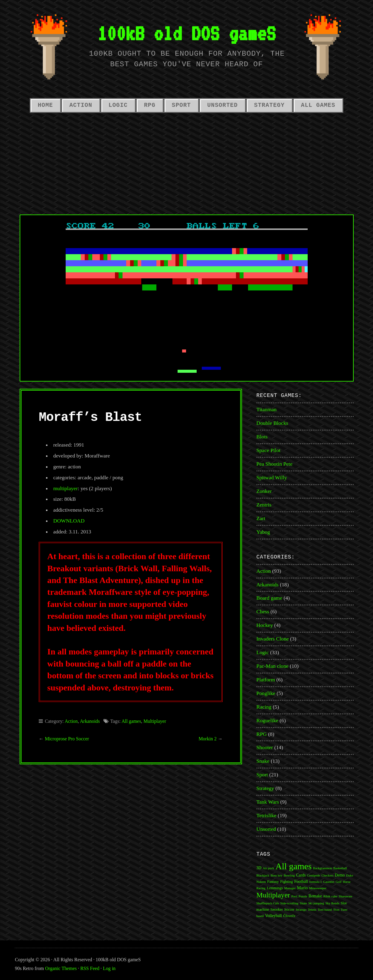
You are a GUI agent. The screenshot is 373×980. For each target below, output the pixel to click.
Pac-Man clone (273, 666)
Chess (263, 611)
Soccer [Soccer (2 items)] (289, 910)
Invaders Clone (273, 639)
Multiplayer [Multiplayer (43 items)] (273, 895)
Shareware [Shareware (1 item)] (346, 896)
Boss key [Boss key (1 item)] (277, 875)
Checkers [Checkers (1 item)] (327, 875)
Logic (118, 105)
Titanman (267, 409)
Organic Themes (61, 968)
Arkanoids (90, 721)
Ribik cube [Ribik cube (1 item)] (330, 896)
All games (131, 721)
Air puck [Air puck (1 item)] (268, 868)
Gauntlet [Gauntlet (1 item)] (329, 882)
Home (45, 105)
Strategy (269, 105)
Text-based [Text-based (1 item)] (325, 910)
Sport (181, 105)
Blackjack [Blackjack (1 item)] (263, 875)
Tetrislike (267, 815)
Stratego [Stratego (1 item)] (301, 910)
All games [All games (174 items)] (293, 866)
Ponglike (266, 693)
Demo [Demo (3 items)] (340, 875)
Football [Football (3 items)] (301, 882)
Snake (263, 761)
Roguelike (267, 720)
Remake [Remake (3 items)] (315, 896)
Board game (270, 598)
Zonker (264, 491)
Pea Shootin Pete (275, 464)
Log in (109, 968)
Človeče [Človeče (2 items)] (289, 916)
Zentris (264, 505)
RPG (150, 105)
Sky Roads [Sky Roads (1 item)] (332, 903)
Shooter (265, 747)
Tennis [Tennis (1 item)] (312, 910)
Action (81, 105)
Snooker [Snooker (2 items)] (277, 910)
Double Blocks (272, 423)
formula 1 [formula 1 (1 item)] (316, 882)
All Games (318, 105)
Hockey (265, 625)
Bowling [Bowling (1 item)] (289, 875)
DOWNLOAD (69, 521)
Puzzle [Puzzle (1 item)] (303, 896)
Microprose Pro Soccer (67, 739)
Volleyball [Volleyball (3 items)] (273, 916)
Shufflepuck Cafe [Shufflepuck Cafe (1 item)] (268, 903)
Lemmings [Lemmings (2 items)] (275, 888)
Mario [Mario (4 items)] (302, 888)
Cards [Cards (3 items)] (301, 875)
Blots (262, 437)
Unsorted (222, 105)
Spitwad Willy (272, 477)
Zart (261, 518)
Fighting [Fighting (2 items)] (286, 882)
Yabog (263, 532)
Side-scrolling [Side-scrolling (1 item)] (290, 903)
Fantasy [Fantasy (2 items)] (273, 882)
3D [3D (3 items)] (259, 868)
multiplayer (65, 488)
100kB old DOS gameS (186, 33)
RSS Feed (90, 968)
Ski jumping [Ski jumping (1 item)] (316, 903)
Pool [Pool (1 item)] (294, 896)
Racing (264, 707)
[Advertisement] (187, 162)
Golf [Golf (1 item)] (339, 882)
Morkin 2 (208, 739)
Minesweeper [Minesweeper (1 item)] (318, 888)
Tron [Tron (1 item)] (336, 910)
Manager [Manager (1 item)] (290, 888)
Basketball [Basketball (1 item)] (340, 868)
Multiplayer (155, 721)
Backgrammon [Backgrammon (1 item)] (323, 868)
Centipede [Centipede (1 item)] (314, 875)
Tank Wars (268, 802)
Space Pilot (269, 450)
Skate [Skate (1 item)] (303, 903)
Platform (266, 680)
